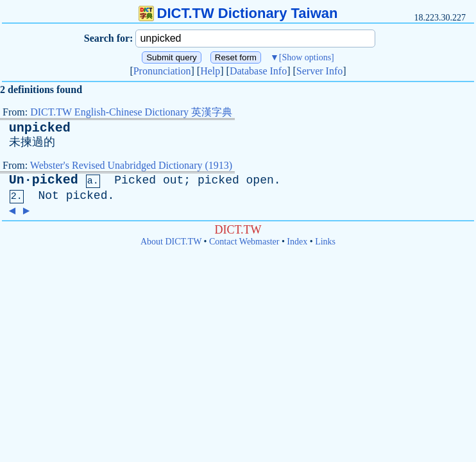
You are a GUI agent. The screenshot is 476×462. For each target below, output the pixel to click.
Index (297, 242)
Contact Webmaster (244, 242)
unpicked (40, 128)
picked (218, 180)
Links (325, 242)
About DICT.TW (171, 242)
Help (210, 71)
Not (48, 196)
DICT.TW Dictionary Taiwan (238, 13)
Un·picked (44, 180)
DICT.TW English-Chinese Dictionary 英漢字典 (131, 112)
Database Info (258, 71)
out (173, 180)
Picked (135, 180)
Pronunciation (162, 71)
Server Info (319, 71)
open (260, 180)
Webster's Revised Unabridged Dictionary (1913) (131, 165)
